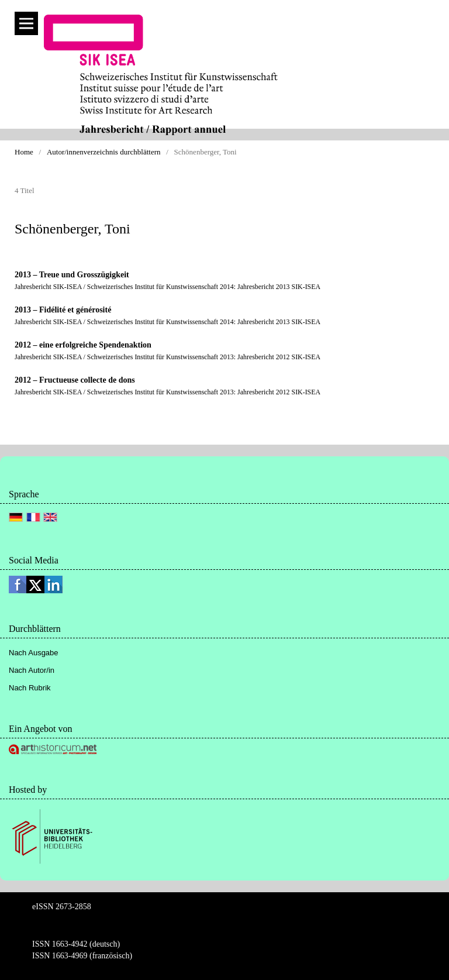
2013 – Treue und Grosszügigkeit (72, 275)
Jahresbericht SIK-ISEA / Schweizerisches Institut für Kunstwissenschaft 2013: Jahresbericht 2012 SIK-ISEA (167, 357)
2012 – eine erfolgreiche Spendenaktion (83, 345)
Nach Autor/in (32, 670)
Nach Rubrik (30, 688)
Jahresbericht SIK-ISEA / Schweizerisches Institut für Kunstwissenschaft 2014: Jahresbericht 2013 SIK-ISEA (167, 287)
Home (24, 152)
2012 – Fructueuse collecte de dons (75, 380)
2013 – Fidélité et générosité (63, 310)
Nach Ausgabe (34, 653)
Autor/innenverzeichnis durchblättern (104, 152)
